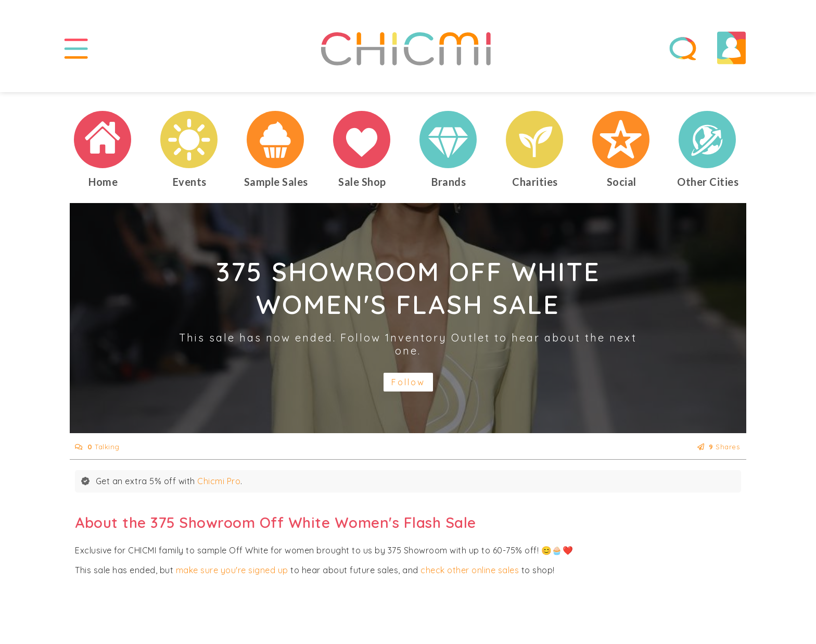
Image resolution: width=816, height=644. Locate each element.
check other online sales (470, 570)
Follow (408, 382)
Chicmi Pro (219, 481)
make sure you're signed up (232, 570)
